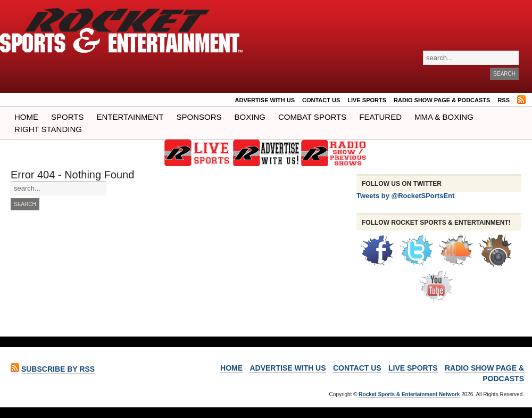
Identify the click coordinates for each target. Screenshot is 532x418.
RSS (504, 100)
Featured (380, 117)
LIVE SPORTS (367, 100)
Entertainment (130, 117)
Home (26, 117)
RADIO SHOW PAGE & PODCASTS (442, 100)
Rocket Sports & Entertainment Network (409, 394)
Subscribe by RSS (58, 369)
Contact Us (321, 100)
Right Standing (48, 129)
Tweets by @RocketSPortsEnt (405, 196)
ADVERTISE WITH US (265, 100)
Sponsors (199, 117)
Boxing (250, 117)
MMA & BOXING (444, 117)
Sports (67, 117)
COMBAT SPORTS (312, 117)
